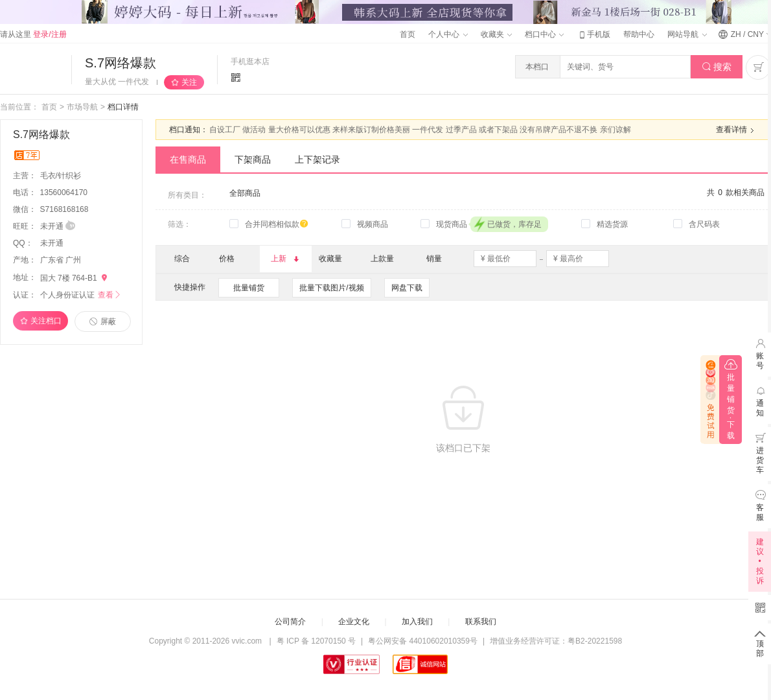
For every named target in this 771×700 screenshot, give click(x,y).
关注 (189, 82)
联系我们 (481, 622)
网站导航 (687, 34)
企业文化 (354, 622)
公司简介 (290, 622)
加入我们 (417, 622)
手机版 (593, 34)
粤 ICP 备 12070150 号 (316, 641)
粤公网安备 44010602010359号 (423, 641)
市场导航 (82, 107)
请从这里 (33, 34)
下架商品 (253, 159)
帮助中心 (639, 34)
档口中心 (544, 34)
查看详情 (737, 130)
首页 (408, 34)
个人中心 (448, 34)
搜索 (717, 67)
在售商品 (188, 159)
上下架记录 (317, 159)
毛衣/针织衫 (62, 176)
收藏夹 (496, 34)
